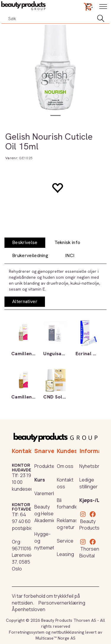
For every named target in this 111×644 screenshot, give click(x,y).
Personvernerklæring (62, 603)
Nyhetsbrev (92, 466)
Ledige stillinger (89, 483)
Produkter (45, 466)
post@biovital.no (30, 528)
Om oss (65, 466)
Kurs (40, 480)
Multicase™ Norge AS (55, 638)
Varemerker (47, 493)
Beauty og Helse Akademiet (46, 514)
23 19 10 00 (21, 479)
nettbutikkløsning (68, 632)
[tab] (25, 243)
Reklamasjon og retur (71, 524)
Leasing (65, 554)
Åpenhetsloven (29, 609)
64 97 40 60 (21, 518)
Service (65, 541)
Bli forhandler (68, 504)
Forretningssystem (27, 632)
